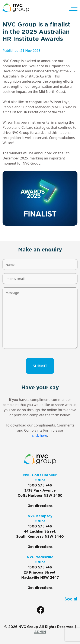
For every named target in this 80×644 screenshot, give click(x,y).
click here (40, 435)
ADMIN (40, 632)
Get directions (40, 506)
